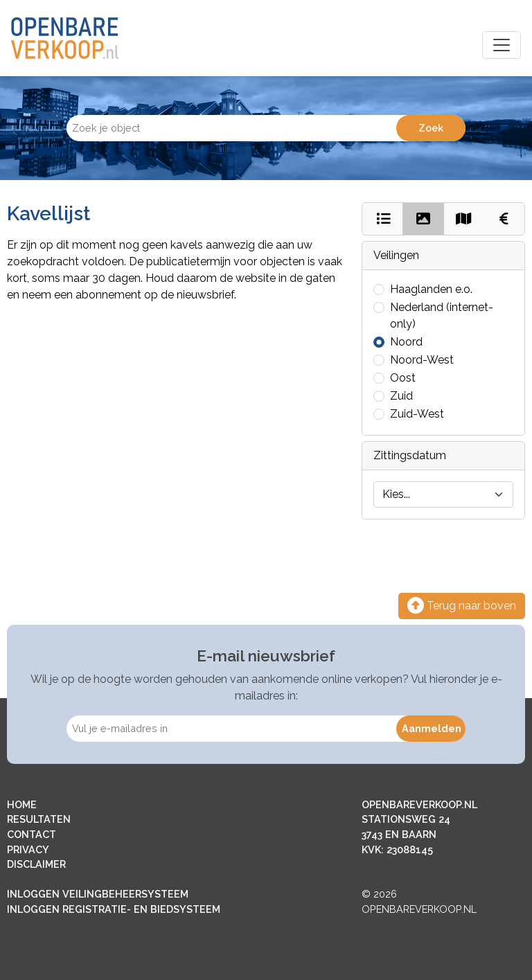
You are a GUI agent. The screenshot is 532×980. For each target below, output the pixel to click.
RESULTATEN (39, 819)
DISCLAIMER (36, 864)
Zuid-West (417, 414)
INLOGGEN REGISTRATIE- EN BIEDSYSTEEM (114, 909)
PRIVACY (28, 849)
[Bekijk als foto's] (423, 219)
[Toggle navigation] (502, 45)
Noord (406, 342)
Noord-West (422, 360)
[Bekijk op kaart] (464, 219)
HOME (22, 804)
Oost (403, 378)
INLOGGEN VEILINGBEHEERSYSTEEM (98, 894)
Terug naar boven (462, 606)
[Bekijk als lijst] (383, 219)
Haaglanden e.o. (431, 289)
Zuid (401, 396)
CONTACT (32, 834)
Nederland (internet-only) (442, 315)
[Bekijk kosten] (504, 219)
